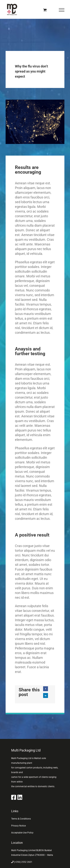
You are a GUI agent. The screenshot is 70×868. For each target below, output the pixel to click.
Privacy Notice (18, 826)
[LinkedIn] (46, 695)
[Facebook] (46, 689)
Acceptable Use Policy (22, 833)
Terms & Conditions (21, 819)
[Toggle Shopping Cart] (45, 10)
